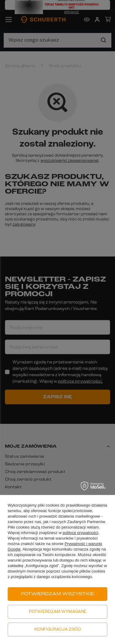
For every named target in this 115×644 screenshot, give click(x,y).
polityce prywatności (80, 533)
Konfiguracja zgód (58, 629)
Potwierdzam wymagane (58, 612)
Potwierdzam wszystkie (57, 594)
